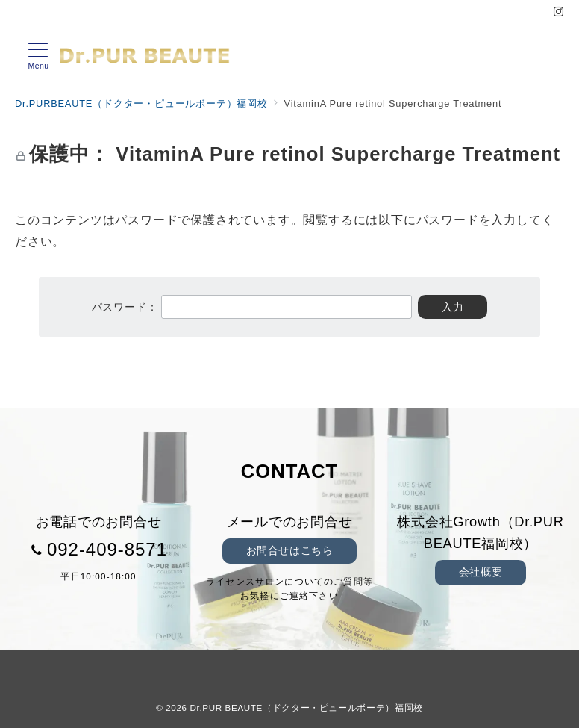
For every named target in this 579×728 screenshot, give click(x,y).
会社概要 (481, 572)
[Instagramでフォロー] (559, 12)
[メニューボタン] (38, 57)
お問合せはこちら (290, 550)
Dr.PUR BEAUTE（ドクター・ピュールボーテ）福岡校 (307, 707)
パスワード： (252, 307)
